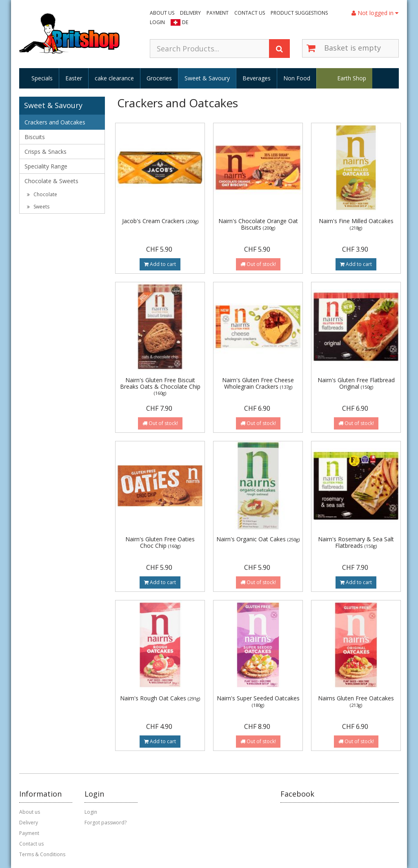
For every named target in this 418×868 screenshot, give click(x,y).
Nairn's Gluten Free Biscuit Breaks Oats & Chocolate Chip (160, 386)
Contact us (250, 13)
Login (157, 22)
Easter (74, 78)
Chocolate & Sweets (51, 181)
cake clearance (114, 78)
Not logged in (375, 13)
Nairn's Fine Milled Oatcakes (356, 224)
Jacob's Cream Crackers (160, 221)
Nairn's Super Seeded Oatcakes (258, 701)
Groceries (159, 78)
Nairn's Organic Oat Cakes (258, 539)
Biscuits (35, 137)
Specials (42, 78)
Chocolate (42, 194)
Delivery (190, 13)
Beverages (257, 78)
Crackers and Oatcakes (55, 122)
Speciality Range (46, 166)
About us (162, 13)
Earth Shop (352, 78)
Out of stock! (258, 264)
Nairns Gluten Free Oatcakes (356, 701)
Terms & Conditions (42, 854)
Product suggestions (299, 13)
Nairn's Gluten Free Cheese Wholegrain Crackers (258, 383)
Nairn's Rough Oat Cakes (160, 698)
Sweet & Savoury (207, 78)
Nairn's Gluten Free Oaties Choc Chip (160, 542)
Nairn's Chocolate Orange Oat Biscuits (258, 224)
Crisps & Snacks (46, 152)
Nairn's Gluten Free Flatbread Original (356, 383)
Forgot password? (106, 823)
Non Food (297, 78)
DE (185, 22)
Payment (218, 13)
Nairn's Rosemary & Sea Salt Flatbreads (356, 542)
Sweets (38, 207)
